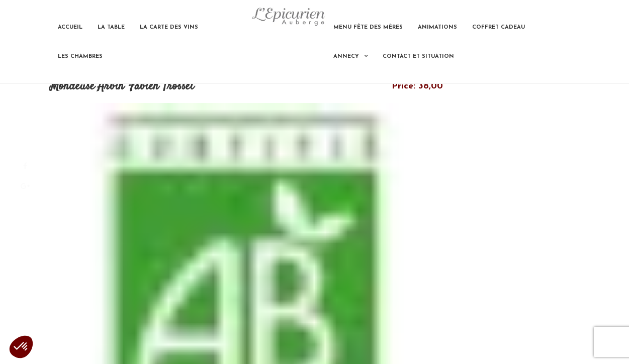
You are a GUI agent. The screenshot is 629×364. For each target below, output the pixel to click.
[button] (21, 347)
